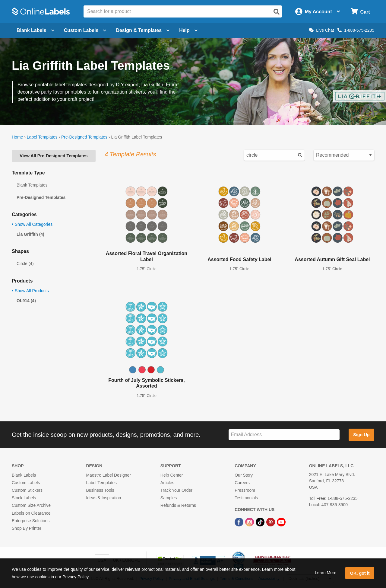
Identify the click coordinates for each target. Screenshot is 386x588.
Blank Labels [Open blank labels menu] (35, 30)
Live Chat (321, 30)
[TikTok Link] (261, 522)
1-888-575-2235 (356, 30)
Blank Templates (32, 185)
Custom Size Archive (31, 505)
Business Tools (100, 490)
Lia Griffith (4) (30, 234)
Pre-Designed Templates (84, 137)
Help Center (172, 475)
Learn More (326, 573)
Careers (242, 483)
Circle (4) (25, 264)
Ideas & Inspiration (103, 498)
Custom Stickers (27, 490)
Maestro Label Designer (108, 475)
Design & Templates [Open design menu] (143, 30)
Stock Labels (24, 498)
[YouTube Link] (281, 522)
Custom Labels (26, 483)
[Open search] (277, 12)
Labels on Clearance (31, 513)
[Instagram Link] (250, 522)
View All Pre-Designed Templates (54, 156)
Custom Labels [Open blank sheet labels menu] (85, 30)
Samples (169, 498)
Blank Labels (24, 475)
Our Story (244, 475)
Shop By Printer (27, 528)
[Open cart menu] (360, 12)
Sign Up (361, 435)
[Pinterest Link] (271, 522)
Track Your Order (176, 490)
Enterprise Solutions (31, 521)
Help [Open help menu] (188, 30)
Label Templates (42, 137)
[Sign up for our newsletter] (284, 435)
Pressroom (245, 490)
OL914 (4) (26, 301)
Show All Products (30, 291)
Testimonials (246, 498)
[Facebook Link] (240, 522)
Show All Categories (32, 224)
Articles (167, 483)
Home (17, 137)
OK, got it (360, 573)
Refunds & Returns (178, 505)
